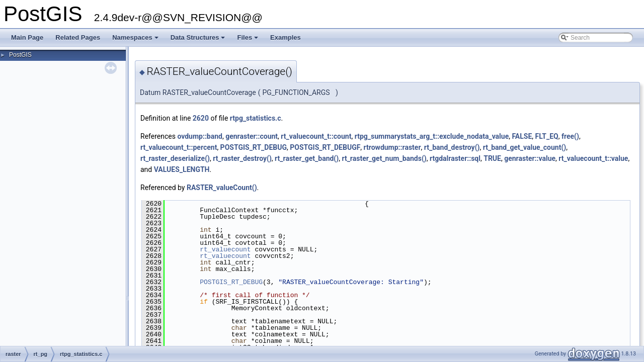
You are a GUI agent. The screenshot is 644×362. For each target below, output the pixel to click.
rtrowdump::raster (392, 147)
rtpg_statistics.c (256, 118)
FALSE (522, 136)
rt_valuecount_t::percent (179, 147)
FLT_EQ (547, 136)
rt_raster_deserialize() (175, 158)
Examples (286, 37)
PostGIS (20, 55)
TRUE (492, 158)
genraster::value (530, 158)
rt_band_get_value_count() (525, 147)
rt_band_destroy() (452, 147)
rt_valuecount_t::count (316, 136)
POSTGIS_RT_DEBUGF (325, 147)
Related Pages (78, 37)
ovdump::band (200, 136)
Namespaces (136, 40)
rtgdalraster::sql (455, 158)
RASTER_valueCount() (222, 188)
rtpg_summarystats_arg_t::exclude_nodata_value (432, 136)
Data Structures (199, 40)
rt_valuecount (225, 249)
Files (248, 40)
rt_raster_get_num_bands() (384, 158)
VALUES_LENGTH (182, 169)
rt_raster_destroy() (242, 158)
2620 (201, 118)
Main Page (27, 37)
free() (570, 136)
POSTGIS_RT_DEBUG (254, 147)
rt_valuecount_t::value (593, 158)
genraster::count (252, 136)
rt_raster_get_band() (307, 158)
